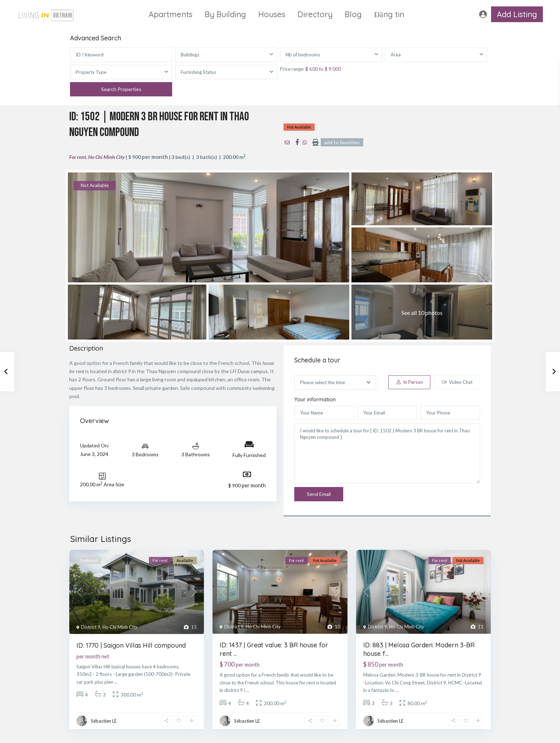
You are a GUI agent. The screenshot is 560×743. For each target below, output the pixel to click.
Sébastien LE (104, 721)
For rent (78, 157)
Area (396, 55)
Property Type (91, 72)
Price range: (292, 69)
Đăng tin (389, 14)
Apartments (171, 14)
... (116, 682)
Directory (315, 14)
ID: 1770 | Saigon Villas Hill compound (131, 645)
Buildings (190, 55)
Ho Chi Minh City (106, 157)
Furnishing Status (198, 72)
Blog (353, 14)
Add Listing (517, 14)
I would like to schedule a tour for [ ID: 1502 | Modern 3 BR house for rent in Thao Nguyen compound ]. (387, 453)
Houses (272, 14)
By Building (225, 14)
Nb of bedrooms (303, 55)
